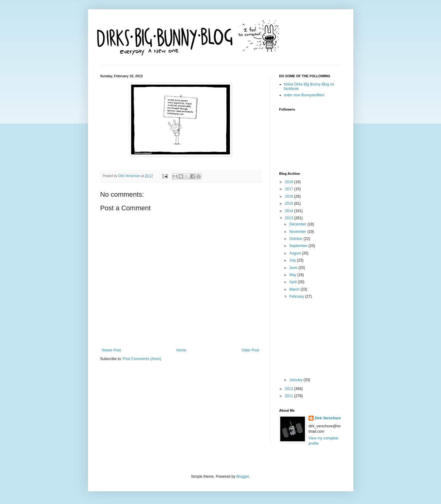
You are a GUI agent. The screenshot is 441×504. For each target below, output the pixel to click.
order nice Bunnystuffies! (304, 95)
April (293, 282)
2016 (289, 196)
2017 (289, 189)
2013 (289, 218)
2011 (289, 396)
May (293, 275)
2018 (289, 182)
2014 (289, 211)
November (298, 232)
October (296, 239)
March (295, 289)
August (295, 253)
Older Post (250, 350)
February (297, 296)
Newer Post (111, 350)
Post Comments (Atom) (142, 359)
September (299, 246)
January (296, 380)
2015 (289, 204)
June (294, 268)
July (293, 260)
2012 (289, 389)
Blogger (243, 477)
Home (181, 350)
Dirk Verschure (130, 176)
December (298, 224)
